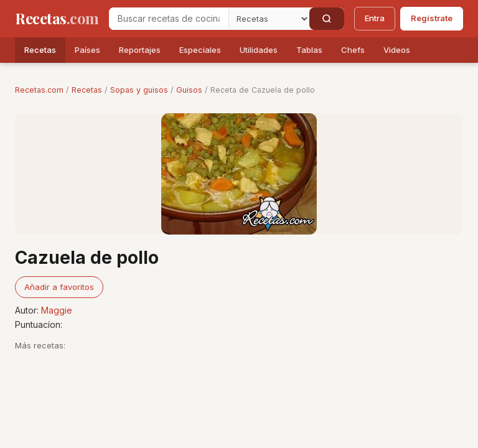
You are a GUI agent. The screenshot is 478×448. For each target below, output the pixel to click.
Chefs (353, 50)
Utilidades (259, 50)
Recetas (40, 50)
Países (87, 50)
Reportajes (140, 50)
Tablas (309, 50)
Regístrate (432, 18)
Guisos (189, 90)
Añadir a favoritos (59, 287)
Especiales (200, 50)
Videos (397, 50)
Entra (375, 18)
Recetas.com (39, 90)
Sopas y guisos (139, 90)
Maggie (57, 310)
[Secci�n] (269, 19)
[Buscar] (327, 19)
